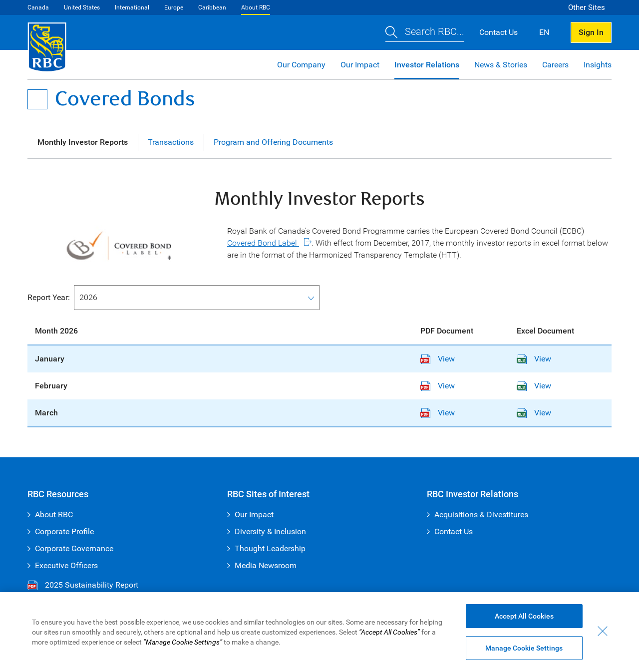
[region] (319, 632)
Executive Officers (66, 565)
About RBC (256, 7)
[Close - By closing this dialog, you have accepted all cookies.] (603, 631)
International (132, 7)
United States (82, 7)
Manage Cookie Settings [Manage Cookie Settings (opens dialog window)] (524, 648)
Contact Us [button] (498, 32)
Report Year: (49, 297)
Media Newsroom (266, 565)
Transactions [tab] (171, 142)
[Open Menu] (37, 99)
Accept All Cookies (524, 616)
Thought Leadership (270, 548)
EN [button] (544, 32)
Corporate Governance (74, 548)
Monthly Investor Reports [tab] (83, 142)
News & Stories (501, 65)
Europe (174, 7)
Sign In (591, 32)
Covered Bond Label (263, 243)
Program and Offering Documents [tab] (273, 142)
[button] (425, 33)
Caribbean (212, 7)
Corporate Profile (64, 531)
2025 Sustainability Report (83, 585)
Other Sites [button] (587, 7)
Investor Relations (427, 65)
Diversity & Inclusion (270, 531)
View (438, 359)
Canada (38, 7)
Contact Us (454, 531)
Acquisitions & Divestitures (481, 514)
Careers (555, 65)
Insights (598, 65)
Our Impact (360, 65)
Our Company (301, 65)
